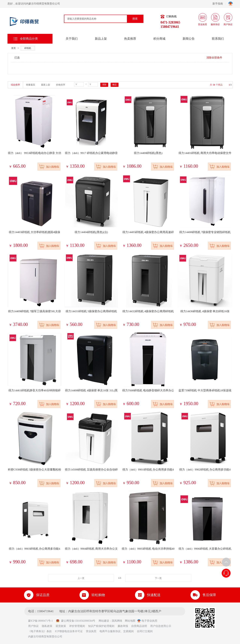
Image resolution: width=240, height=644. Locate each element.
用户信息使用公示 (161, 626)
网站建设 (104, 621)
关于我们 (72, 39)
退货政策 (61, 626)
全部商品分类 (29, 39)
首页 (13, 48)
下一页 (158, 578)
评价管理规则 (77, 626)
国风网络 (117, 621)
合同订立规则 (145, 631)
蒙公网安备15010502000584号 (76, 621)
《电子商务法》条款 (40, 631)
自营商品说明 (139, 626)
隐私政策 (47, 626)
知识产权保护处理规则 (101, 626)
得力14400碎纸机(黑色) (148, 153)
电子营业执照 (147, 621)
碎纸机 (28, 48)
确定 (115, 85)
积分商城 (159, 39)
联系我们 (218, 39)
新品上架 (101, 39)
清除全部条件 (214, 58)
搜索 (135, 19)
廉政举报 (123, 626)
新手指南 (219, 4)
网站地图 (130, 621)
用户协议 (33, 626)
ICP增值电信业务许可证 (69, 631)
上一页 (81, 578)
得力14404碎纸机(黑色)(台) (91, 232)
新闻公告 (189, 39)
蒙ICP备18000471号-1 (42, 621)
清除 (104, 85)
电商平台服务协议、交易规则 (117, 631)
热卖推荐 (130, 39)
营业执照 (91, 631)
